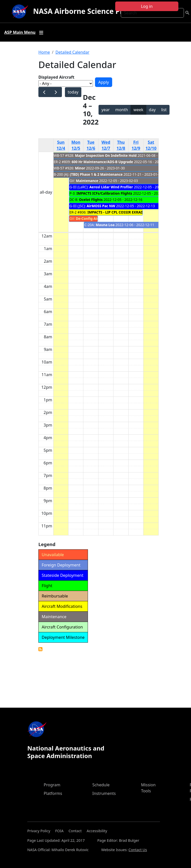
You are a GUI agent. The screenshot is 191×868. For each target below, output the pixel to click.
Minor (80, 168)
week (138, 110)
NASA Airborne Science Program (90, 11)
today (73, 92)
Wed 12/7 (106, 145)
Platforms (53, 793)
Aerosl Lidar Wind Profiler (111, 187)
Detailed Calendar (72, 52)
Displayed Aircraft (56, 77)
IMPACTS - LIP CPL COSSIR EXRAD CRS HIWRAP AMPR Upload (138, 212)
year (106, 110)
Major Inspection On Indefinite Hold (106, 155)
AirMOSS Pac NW (101, 206)
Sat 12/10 (151, 145)
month (122, 110)
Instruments (104, 793)
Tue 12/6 (91, 145)
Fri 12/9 (136, 145)
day (152, 110)
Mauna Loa (105, 225)
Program (52, 785)
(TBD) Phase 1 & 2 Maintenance (97, 174)
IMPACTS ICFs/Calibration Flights (104, 193)
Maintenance (87, 181)
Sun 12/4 (61, 145)
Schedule (101, 785)
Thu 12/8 (121, 145)
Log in (147, 6)
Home (44, 52)
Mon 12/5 (76, 145)
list (164, 110)
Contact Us (138, 850)
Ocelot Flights (91, 200)
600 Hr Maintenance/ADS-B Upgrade (102, 162)
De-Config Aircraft (91, 218)
